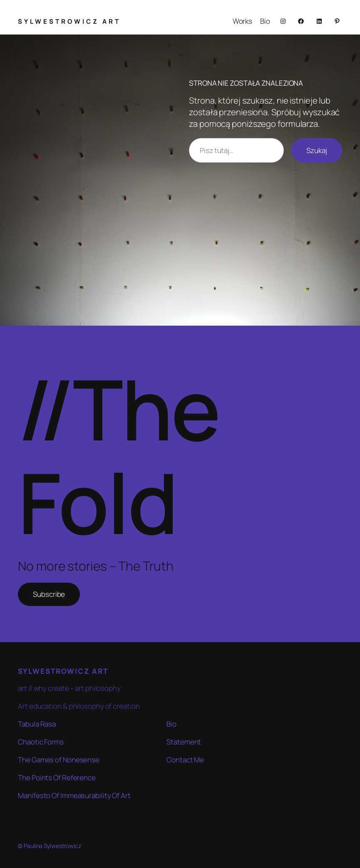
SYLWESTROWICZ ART (69, 21)
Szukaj (317, 150)
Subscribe (49, 594)
